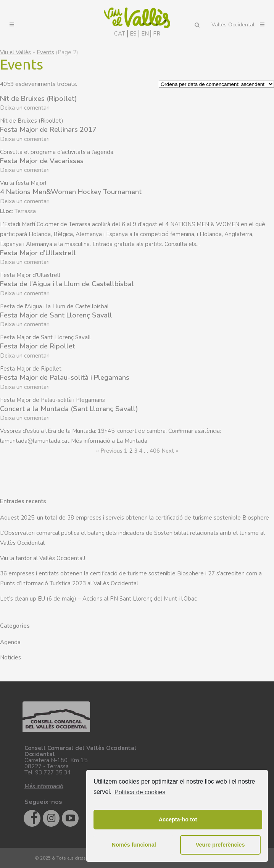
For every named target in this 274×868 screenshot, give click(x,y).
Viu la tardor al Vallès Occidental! (43, 558)
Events (45, 52)
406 (155, 451)
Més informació (44, 786)
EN (145, 34)
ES (133, 34)
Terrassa (25, 211)
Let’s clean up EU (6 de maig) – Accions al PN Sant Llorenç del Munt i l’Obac (98, 599)
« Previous (109, 451)
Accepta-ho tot (178, 819)
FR (157, 34)
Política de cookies (140, 792)
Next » (170, 451)
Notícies (10, 657)
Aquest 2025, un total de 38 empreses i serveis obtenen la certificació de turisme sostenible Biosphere (135, 518)
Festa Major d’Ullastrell (38, 253)
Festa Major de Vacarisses (42, 161)
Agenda (10, 642)
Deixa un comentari (25, 108)
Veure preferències (220, 845)
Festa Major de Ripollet (38, 346)
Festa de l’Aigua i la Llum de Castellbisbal (67, 284)
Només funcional (134, 845)
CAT (120, 34)
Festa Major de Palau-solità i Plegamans (65, 377)
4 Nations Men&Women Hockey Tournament (71, 192)
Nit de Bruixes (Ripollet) (39, 99)
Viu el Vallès (15, 52)
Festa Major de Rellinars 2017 (48, 130)
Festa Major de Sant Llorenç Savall (56, 315)
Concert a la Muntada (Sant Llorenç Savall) (69, 409)
